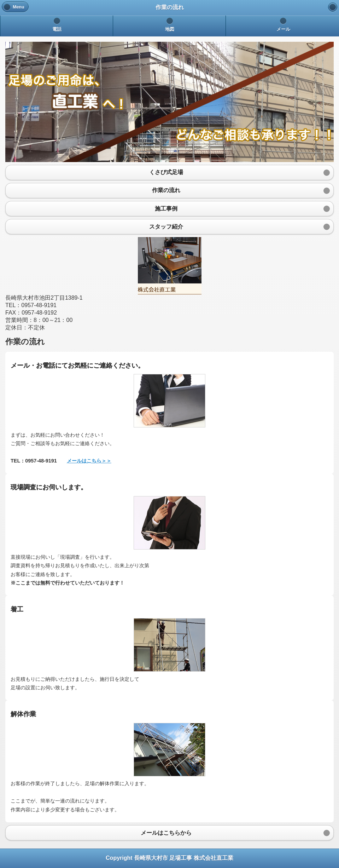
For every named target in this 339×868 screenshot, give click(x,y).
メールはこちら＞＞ (89, 461)
